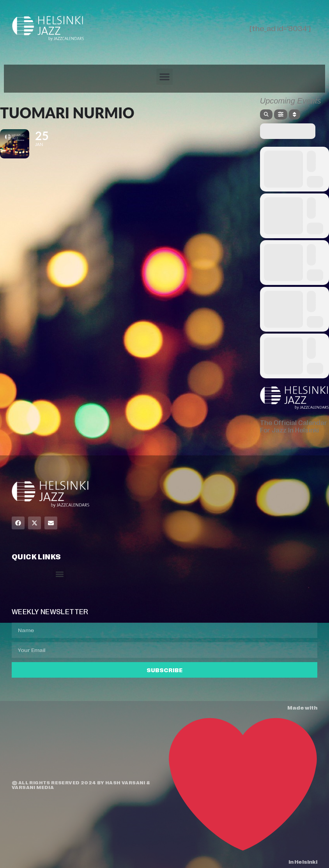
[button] (164, 77)
